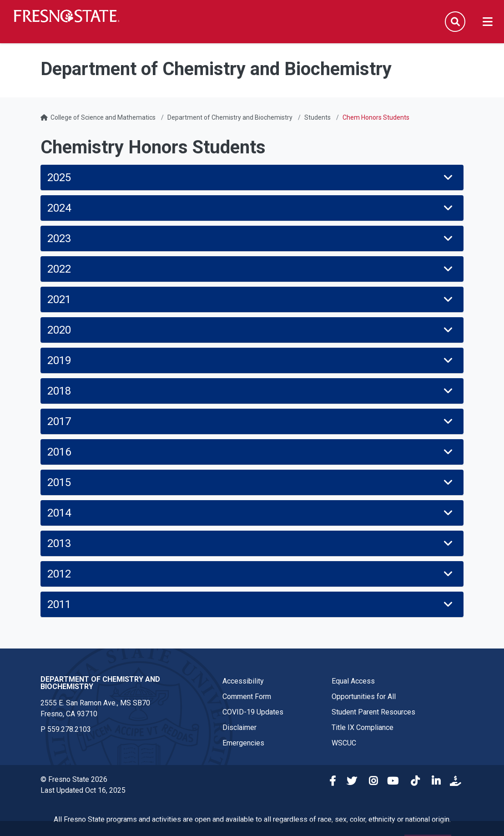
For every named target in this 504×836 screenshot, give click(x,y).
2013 (251, 543)
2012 (251, 574)
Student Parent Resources (373, 712)
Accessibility (243, 681)
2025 (251, 177)
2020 (251, 330)
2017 (251, 421)
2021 (251, 299)
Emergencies (243, 743)
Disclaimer (239, 727)
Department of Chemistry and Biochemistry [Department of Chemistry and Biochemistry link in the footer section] (100, 683)
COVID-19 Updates (253, 712)
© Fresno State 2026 (74, 779)
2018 (251, 391)
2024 (251, 208)
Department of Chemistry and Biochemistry (230, 117)
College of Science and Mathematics (103, 117)
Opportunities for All (364, 697)
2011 (251, 604)
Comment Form (247, 697)
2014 (251, 513)
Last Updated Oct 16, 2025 (83, 790)
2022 (251, 269)
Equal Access (353, 681)
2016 (251, 452)
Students (318, 117)
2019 (251, 360)
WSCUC (344, 743)
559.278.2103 (69, 729)
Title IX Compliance (363, 727)
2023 (251, 238)
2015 (251, 482)
